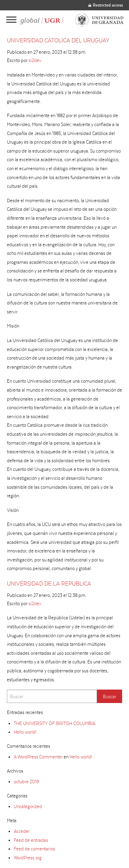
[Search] (52, 696)
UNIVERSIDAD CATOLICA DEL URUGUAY (58, 40)
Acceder (22, 831)
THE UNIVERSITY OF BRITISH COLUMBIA (55, 723)
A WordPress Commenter (38, 757)
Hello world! (25, 732)
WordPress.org (28, 858)
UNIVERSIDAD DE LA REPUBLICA (49, 583)
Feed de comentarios (34, 849)
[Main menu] (11, 20)
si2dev (35, 60)
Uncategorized (28, 806)
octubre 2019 (26, 782)
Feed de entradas (31, 840)
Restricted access (106, 5)
